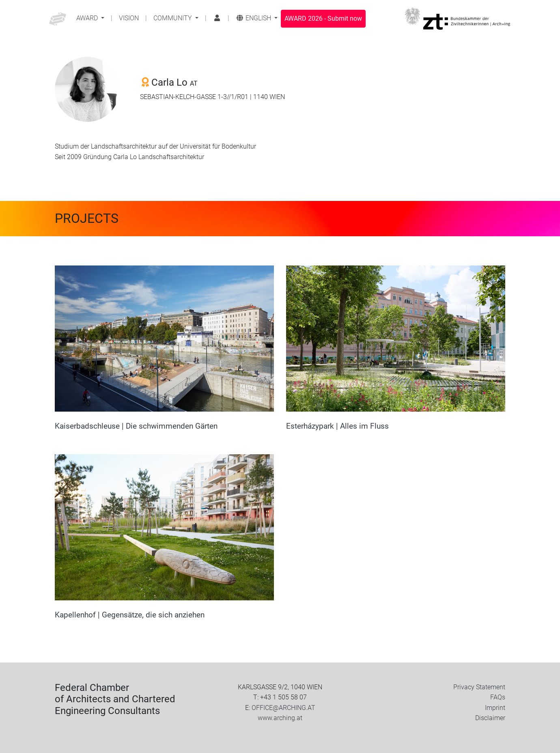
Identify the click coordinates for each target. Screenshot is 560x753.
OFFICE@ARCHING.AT (283, 708)
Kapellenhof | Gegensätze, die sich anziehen (130, 615)
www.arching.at (280, 718)
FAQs (498, 697)
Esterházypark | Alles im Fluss (337, 426)
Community (173, 18)
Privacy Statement (479, 687)
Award (88, 18)
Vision (129, 18)
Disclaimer (490, 718)
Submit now (323, 18)
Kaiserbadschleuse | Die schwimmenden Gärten (136, 426)
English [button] (254, 18)
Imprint (495, 708)
